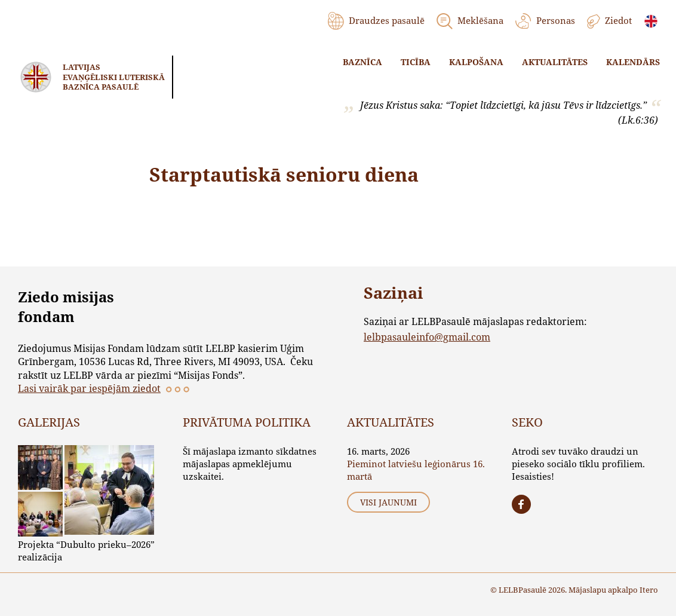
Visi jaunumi (388, 502)
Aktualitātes (555, 62)
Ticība (416, 62)
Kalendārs (633, 62)
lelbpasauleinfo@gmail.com (427, 337)
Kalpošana (476, 62)
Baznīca (362, 62)
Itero (649, 590)
